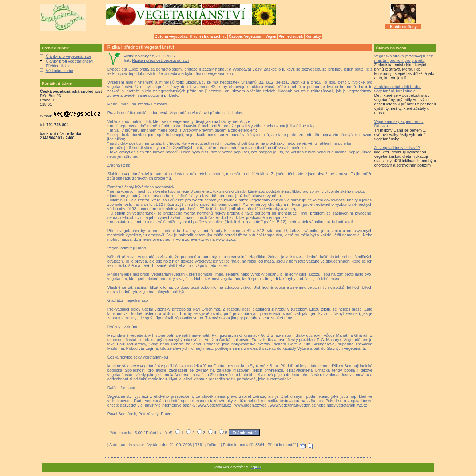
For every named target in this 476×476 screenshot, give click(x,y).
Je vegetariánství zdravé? (397, 148)
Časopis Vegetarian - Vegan (253, 37)
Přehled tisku (57, 66)
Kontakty (313, 37)
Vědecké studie (59, 71)
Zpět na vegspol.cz (171, 37)
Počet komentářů (238, 445)
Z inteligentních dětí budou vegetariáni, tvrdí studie (398, 89)
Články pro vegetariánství (68, 56)
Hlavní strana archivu (208, 37)
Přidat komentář (282, 445)
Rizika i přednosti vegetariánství (160, 60)
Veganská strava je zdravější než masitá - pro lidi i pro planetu (403, 58)
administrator (132, 445)
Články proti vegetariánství (70, 61)
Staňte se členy (403, 27)
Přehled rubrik (291, 37)
